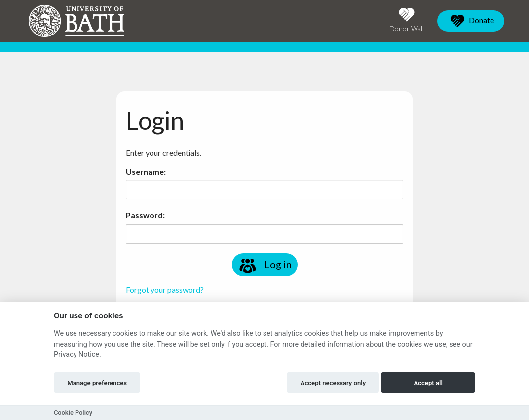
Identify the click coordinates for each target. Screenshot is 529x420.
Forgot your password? (165, 290)
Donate (471, 21)
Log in (265, 266)
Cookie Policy (73, 412)
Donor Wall (407, 20)
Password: (145, 215)
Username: (146, 171)
